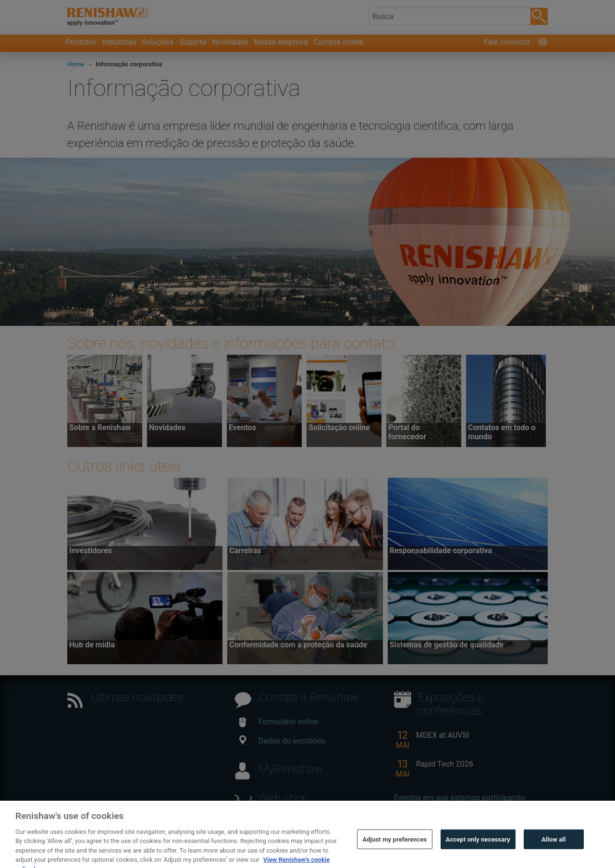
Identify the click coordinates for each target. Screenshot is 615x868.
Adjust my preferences (394, 849)
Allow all (554, 849)
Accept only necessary (478, 849)
